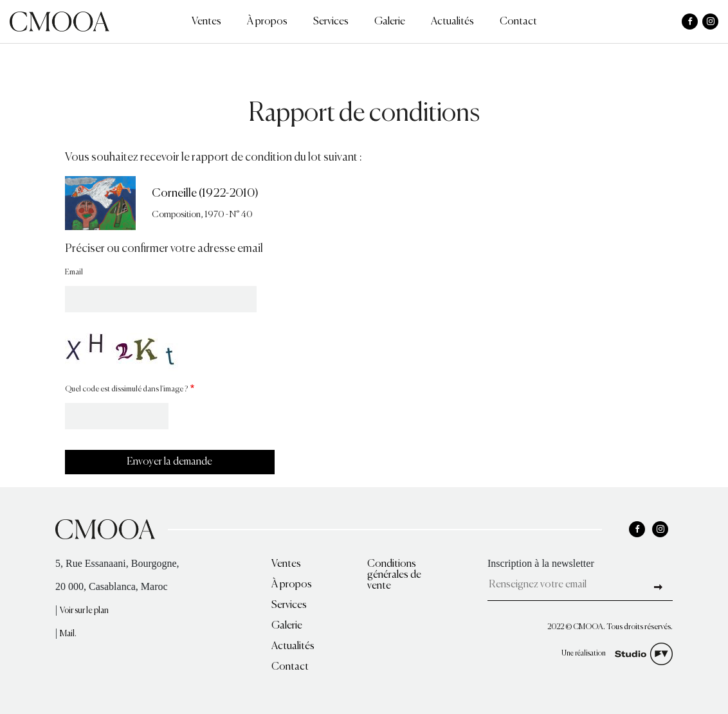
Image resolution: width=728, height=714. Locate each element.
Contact (518, 22)
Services (331, 22)
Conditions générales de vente (394, 575)
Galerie (390, 22)
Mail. (68, 634)
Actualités (452, 22)
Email (74, 272)
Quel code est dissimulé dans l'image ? (126, 389)
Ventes (206, 22)
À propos (267, 22)
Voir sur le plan (84, 611)
